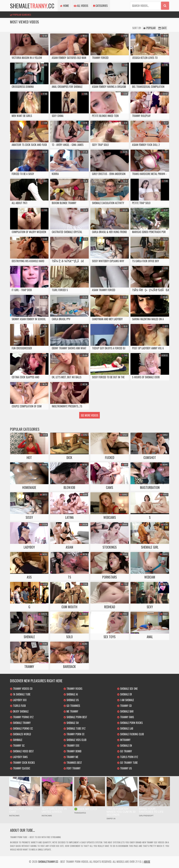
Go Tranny (125, 751)
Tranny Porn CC (74, 734)
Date (162, 28)
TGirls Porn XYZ (128, 757)
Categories (100, 6)
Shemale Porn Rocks (130, 723)
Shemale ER (125, 694)
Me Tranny (71, 711)
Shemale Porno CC (21, 728)
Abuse (147, 862)
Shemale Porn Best (75, 717)
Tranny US (124, 768)
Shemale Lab (125, 728)
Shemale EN (125, 746)
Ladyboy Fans (19, 757)
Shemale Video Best (22, 751)
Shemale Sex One (127, 689)
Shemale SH (71, 723)
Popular (149, 28)
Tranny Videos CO (21, 689)
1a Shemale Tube (20, 694)
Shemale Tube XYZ (75, 728)
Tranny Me (71, 757)
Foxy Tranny (72, 768)
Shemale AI (71, 694)
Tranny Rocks (73, 689)
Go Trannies (72, 706)
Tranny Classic (20, 768)
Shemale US (71, 700)
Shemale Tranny (20, 723)
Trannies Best (73, 763)
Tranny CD (124, 706)
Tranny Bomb (72, 751)
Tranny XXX (71, 746)
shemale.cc (32, 6)
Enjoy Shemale (19, 711)
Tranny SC (17, 746)
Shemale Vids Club (75, 740)
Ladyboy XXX (18, 700)
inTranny (124, 740)
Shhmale (16, 740)
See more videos (89, 415)
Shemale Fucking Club (130, 734)
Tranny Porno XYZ (22, 717)
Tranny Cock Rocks (22, 763)
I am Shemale (126, 700)
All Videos (81, 6)
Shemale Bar (125, 711)
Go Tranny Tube (127, 763)
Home (64, 6)
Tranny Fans (126, 717)
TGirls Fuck (18, 706)
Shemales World (21, 734)
